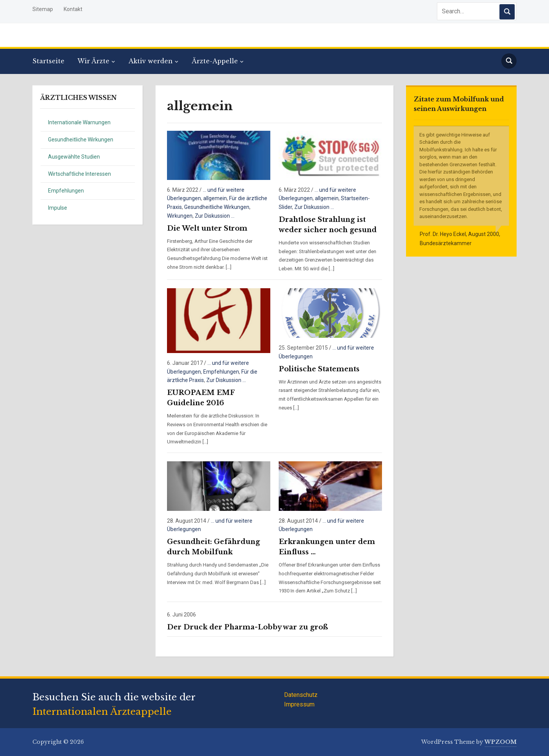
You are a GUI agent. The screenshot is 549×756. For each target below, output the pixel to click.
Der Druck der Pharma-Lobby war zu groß (247, 627)
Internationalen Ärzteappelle (102, 712)
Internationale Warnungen (79, 122)
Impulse (58, 208)
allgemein (215, 198)
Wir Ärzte (93, 61)
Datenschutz (301, 695)
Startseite (48, 61)
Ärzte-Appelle (215, 61)
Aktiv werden (151, 61)
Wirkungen (180, 216)
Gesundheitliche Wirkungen (81, 140)
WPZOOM (501, 742)
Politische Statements (319, 369)
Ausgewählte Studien (74, 157)
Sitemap (43, 9)
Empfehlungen (66, 191)
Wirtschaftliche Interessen (79, 174)
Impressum (299, 704)
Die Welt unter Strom (207, 228)
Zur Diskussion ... (215, 216)
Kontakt (73, 9)
